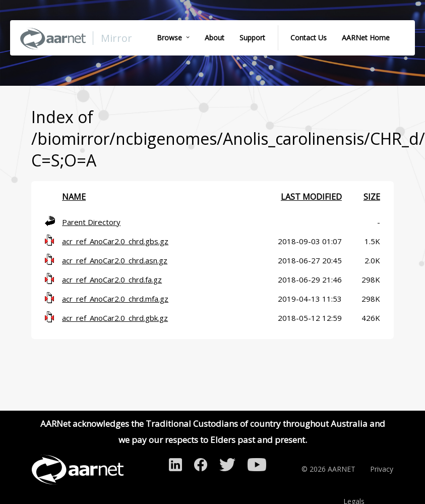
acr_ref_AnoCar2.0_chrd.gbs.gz (115, 241)
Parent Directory (91, 222)
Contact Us (309, 38)
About (215, 38)
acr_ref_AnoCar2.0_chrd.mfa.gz (115, 299)
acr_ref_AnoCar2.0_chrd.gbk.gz (115, 318)
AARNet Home (366, 38)
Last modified (311, 197)
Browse (169, 38)
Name (74, 197)
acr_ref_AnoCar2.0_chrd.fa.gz (112, 279)
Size (372, 197)
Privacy (382, 469)
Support (252, 38)
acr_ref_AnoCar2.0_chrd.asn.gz (115, 260)
